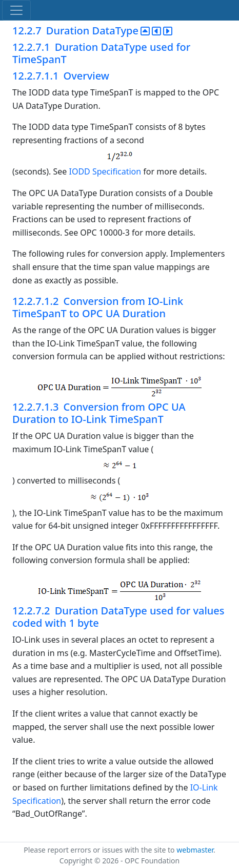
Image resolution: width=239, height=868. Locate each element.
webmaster (195, 850)
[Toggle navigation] (16, 10)
